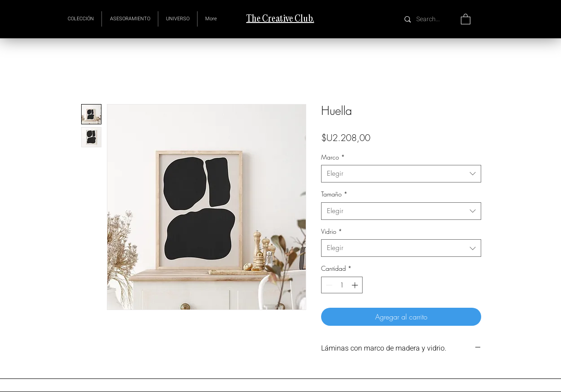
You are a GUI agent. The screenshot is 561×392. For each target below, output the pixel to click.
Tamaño (334, 194)
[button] (178, 19)
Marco (333, 157)
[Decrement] (328, 285)
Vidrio (332, 231)
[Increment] (356, 285)
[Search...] (429, 19)
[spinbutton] (342, 285)
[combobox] (401, 174)
